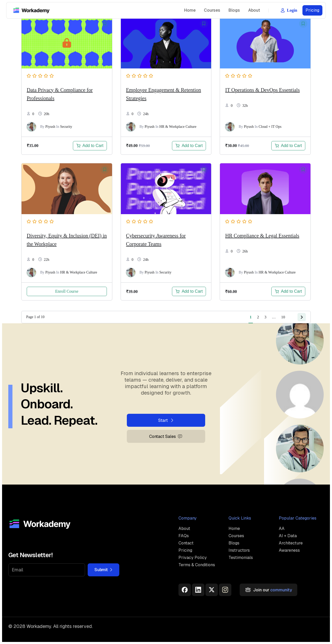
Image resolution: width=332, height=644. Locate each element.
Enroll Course (67, 291)
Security (66, 127)
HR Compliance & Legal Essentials (262, 236)
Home (190, 10)
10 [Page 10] (283, 317)
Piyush (50, 127)
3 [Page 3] (266, 317)
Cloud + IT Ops (270, 127)
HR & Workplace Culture (178, 127)
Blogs (234, 10)
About (254, 10)
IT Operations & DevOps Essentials (262, 90)
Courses (212, 10)
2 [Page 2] (258, 317)
